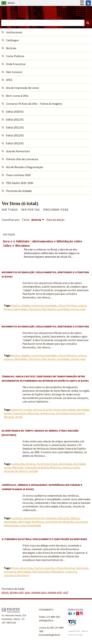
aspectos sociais (22, 410)
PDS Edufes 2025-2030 (20, 183)
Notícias (11, 48)
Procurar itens (56, 210)
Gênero (30, 464)
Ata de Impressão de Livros (22, 88)
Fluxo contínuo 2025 (18, 175)
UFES (9, 80)
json (27, 592)
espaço (8, 309)
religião (33, 471)
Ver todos (10, 210)
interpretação (40, 572)
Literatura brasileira (16, 575)
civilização (18, 464)
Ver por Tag (31, 210)
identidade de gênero (31, 522)
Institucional (14, 32)
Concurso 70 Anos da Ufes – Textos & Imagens (34, 104)
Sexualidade (34, 525)
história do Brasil (47, 464)
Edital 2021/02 (15, 127)
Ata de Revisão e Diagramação (25, 167)
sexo (23, 525)
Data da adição (55, 220)
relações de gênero (16, 471)
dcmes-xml (17, 592)
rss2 (66, 592)
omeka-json (39, 592)
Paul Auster (49, 309)
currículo (17, 518)
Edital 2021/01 (15, 119)
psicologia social (66, 413)
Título (26, 220)
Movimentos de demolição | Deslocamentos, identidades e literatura (45, 327)
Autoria (36, 220)
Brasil (8, 3)
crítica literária (67, 305)
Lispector (71, 572)
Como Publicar (15, 56)
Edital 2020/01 (15, 112)
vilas (83, 309)
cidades (25, 305)
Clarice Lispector (44, 568)
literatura (34, 309)
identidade (20, 309)
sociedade (63, 309)
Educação (63, 518)
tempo (75, 309)
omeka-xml (55, 592)
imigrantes (19, 413)
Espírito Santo (52, 410)
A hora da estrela (22, 568)
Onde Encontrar (16, 64)
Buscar (88, 23)
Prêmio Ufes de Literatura (22, 159)
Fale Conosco (14, 72)
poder (76, 467)
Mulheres (55, 467)
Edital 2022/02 (15, 135)
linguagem (57, 572)
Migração (33, 413)
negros (67, 467)
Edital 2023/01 (15, 143)
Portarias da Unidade (19, 191)
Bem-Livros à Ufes (17, 96)
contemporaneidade (44, 305)
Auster (16, 305)
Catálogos (12, 40)
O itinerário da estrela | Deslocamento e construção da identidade (44, 539)
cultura (82, 305)
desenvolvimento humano (40, 518)
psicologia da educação (59, 522)
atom (5, 592)
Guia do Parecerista (18, 151)
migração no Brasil (37, 467)
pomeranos (47, 413)
